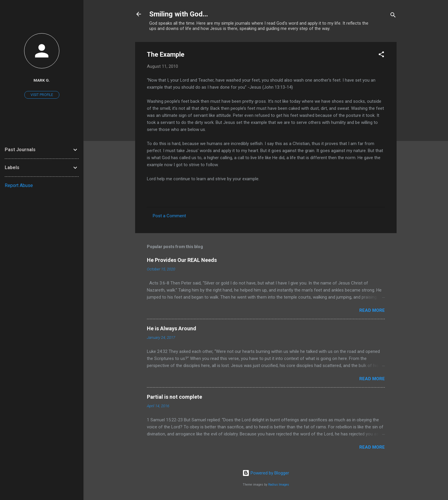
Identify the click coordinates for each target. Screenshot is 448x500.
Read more (372, 310)
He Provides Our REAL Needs (182, 260)
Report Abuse (19, 185)
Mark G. (42, 80)
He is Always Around (172, 328)
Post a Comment (169, 216)
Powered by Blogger (266, 473)
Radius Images (279, 485)
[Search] (393, 16)
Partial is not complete (174, 397)
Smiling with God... (179, 14)
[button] (381, 55)
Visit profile (42, 95)
